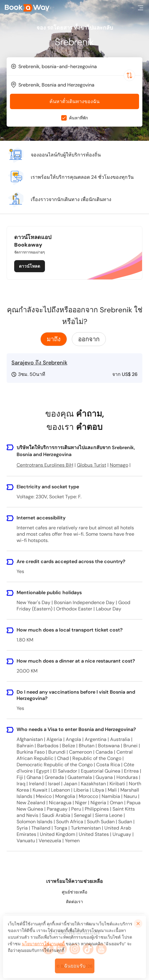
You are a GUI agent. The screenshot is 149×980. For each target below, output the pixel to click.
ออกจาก (89, 339)
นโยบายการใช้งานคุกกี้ (43, 947)
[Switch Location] (129, 75)
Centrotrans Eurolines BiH (45, 465)
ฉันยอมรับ (75, 970)
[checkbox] (64, 118)
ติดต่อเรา (74, 902)
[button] (141, 8)
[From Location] (77, 66)
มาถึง (54, 339)
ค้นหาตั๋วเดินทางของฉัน (74, 101)
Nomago (119, 465)
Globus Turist (92, 465)
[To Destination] (77, 85)
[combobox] (74, 66)
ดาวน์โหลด (30, 266)
